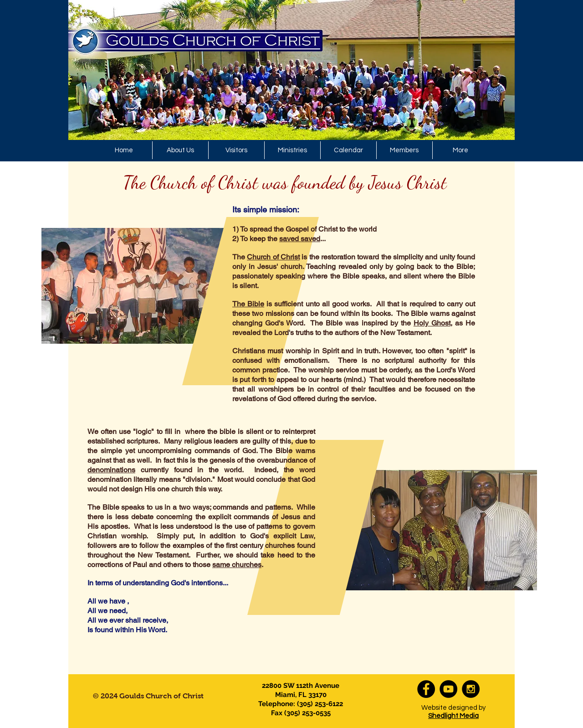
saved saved (300, 239)
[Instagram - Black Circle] (471, 689)
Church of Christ (273, 257)
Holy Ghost (432, 323)
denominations (111, 470)
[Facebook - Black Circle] (426, 689)
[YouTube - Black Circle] (448, 689)
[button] (292, 150)
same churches (237, 565)
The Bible (248, 304)
